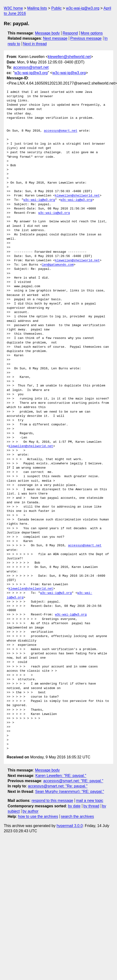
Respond (70, 33)
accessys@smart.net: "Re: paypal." (58, 786)
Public (56, 8)
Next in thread (35, 44)
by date (74, 806)
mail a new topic (90, 801)
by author (31, 811)
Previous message (86, 38)
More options (92, 33)
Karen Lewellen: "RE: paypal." (61, 776)
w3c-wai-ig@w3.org (83, 8)
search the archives (78, 816)
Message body (47, 33)
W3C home (13, 8)
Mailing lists (37, 8)
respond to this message (52, 801)
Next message (55, 38)
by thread (91, 806)
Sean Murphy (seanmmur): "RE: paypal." (70, 792)
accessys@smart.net (31, 67)
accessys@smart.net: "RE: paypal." (73, 781)
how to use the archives (38, 816)
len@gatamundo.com (58, 265)
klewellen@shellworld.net (69, 57)
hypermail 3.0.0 (69, 826)
